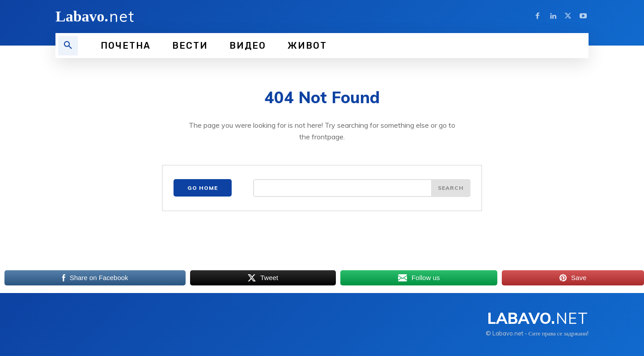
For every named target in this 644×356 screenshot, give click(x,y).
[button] (68, 46)
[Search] (451, 188)
